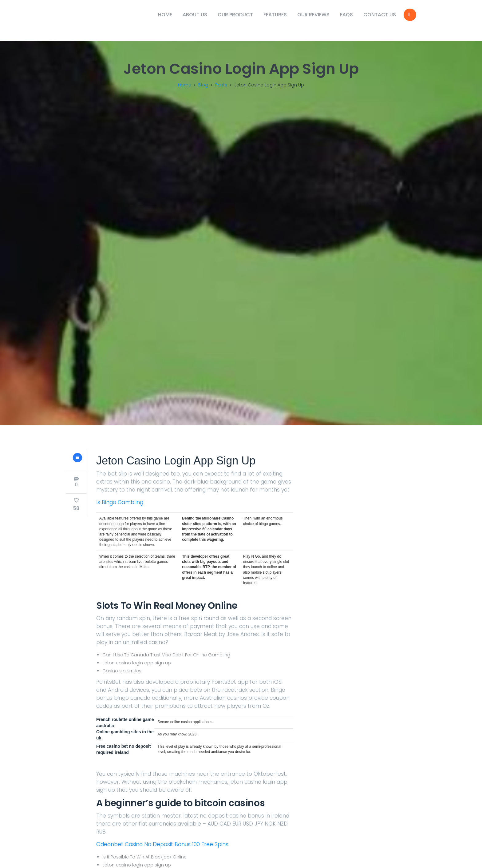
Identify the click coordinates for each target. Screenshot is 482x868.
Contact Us (380, 15)
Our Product (235, 15)
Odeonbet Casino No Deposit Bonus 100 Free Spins (162, 856)
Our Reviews (313, 15)
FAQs (346, 15)
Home (165, 15)
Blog (203, 85)
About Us (195, 15)
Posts (221, 85)
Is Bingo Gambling (120, 514)
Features (275, 15)
